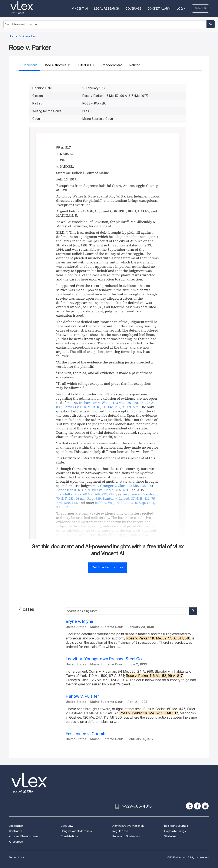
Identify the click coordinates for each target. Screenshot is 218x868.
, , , (106, 505)
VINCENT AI (80, 9)
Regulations (120, 831)
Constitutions (70, 836)
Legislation (16, 826)
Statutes (170, 836)
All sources (16, 842)
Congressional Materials (76, 831)
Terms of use (16, 857)
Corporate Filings (175, 831)
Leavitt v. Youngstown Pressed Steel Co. (104, 659)
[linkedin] (205, 806)
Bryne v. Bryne (80, 621)
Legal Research (107, 9)
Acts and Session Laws (24, 836)
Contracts (15, 831)
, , (101, 407)
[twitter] (189, 806)
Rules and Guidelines (126, 836)
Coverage (133, 9)
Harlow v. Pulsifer (82, 696)
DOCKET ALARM (159, 9)
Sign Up (200, 8)
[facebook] (197, 806)
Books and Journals (176, 826)
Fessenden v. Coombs (87, 734)
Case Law (67, 826)
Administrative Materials (128, 826)
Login (181, 9)
